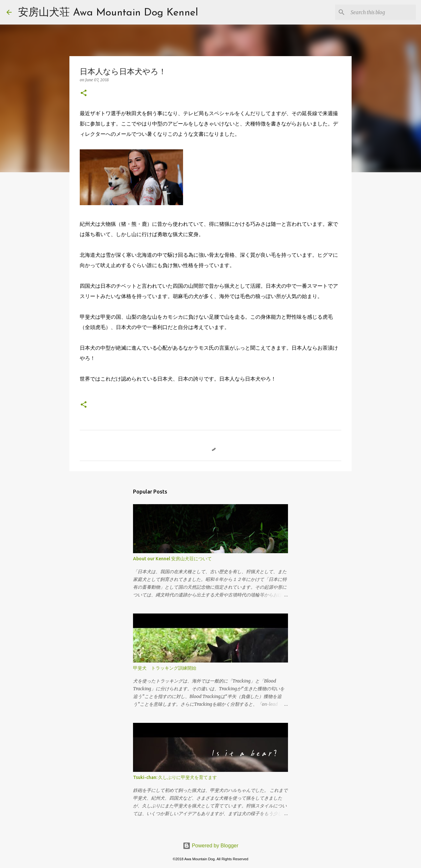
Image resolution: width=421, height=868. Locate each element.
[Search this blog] (382, 12)
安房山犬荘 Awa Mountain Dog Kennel (108, 13)
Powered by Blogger (211, 846)
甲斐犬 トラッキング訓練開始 (165, 668)
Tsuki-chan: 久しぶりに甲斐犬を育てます (175, 777)
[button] (84, 93)
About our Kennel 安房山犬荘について (172, 559)
